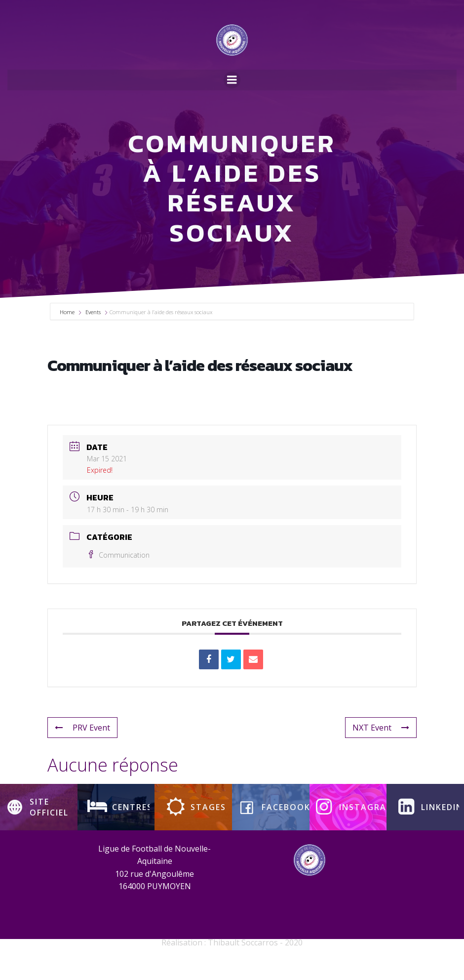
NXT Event (381, 752)
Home (68, 336)
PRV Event (82, 752)
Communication (118, 579)
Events (93, 336)
